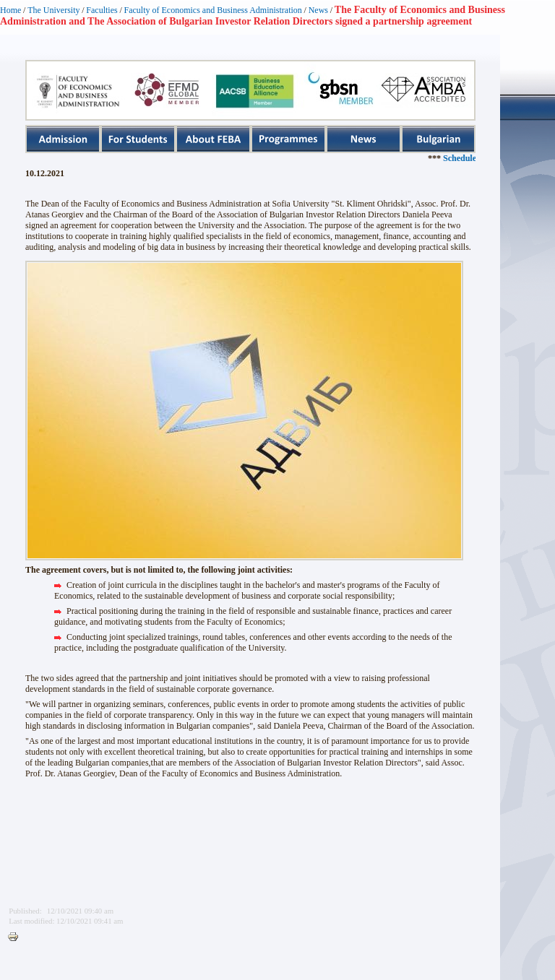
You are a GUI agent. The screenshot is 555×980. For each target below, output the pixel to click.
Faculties (102, 10)
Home (10, 10)
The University (53, 10)
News (318, 10)
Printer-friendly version (17, 937)
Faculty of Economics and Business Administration (213, 10)
